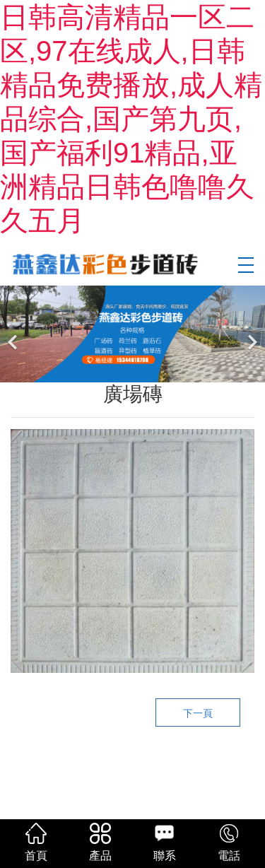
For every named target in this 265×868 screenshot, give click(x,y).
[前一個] (14, 334)
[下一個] (251, 334)
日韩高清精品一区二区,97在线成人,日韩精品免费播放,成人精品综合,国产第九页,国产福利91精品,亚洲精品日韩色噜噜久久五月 (131, 119)
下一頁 (198, 713)
